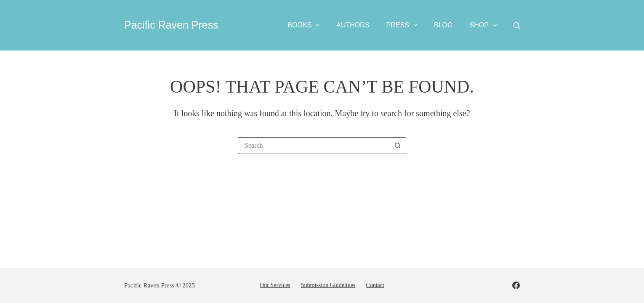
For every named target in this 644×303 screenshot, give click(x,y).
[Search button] (398, 146)
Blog (443, 25)
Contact (375, 285)
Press (403, 25)
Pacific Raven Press (171, 25)
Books (305, 25)
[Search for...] (314, 146)
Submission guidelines (328, 285)
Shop (485, 25)
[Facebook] (516, 285)
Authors (353, 25)
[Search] (517, 25)
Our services (275, 285)
